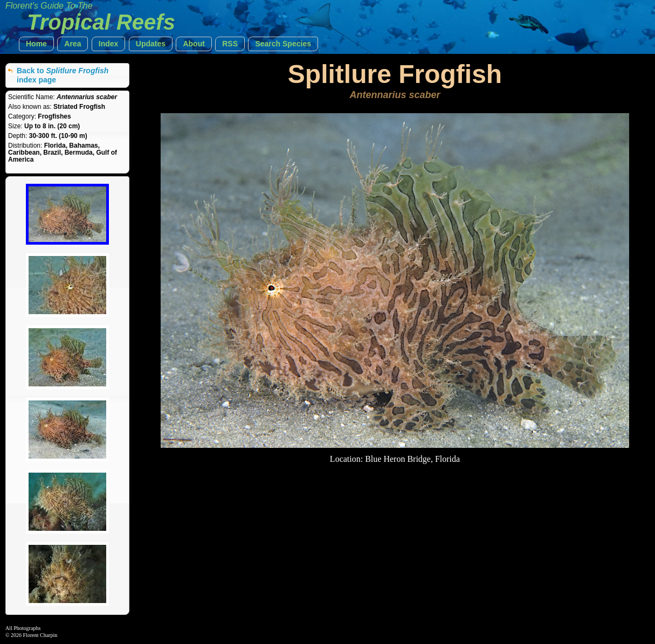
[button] (36, 44)
